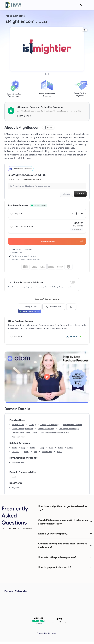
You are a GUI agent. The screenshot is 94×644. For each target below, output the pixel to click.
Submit (80, 194)
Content (16, 452)
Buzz (51, 448)
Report (70, 448)
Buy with (47, 336)
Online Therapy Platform (22, 429)
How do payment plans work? (54, 567)
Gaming (32, 425)
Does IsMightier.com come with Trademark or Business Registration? (63, 522)
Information (47, 452)
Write (59, 452)
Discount (72, 282)
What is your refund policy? (53, 534)
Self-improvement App (69, 429)
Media (33, 448)
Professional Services (73, 425)
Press (60, 448)
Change (66, 194)
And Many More (19, 437)
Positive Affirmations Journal (24, 433)
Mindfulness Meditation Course (55, 433)
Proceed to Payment (61, 241)
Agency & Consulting (49, 425)
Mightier (15, 487)
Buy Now (47, 213)
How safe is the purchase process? (57, 557)
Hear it (48, 127)
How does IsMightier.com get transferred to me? (62, 508)
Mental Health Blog (46, 429)
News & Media (18, 425)
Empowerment (18, 462)
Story (27, 452)
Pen (35, 452)
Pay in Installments (47, 226)
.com (14, 477)
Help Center (12, 528)
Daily (42, 448)
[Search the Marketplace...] (47, 186)
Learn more (24, 116)
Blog (23, 448)
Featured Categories (16, 591)
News (14, 448)
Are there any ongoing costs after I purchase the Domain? (62, 545)
